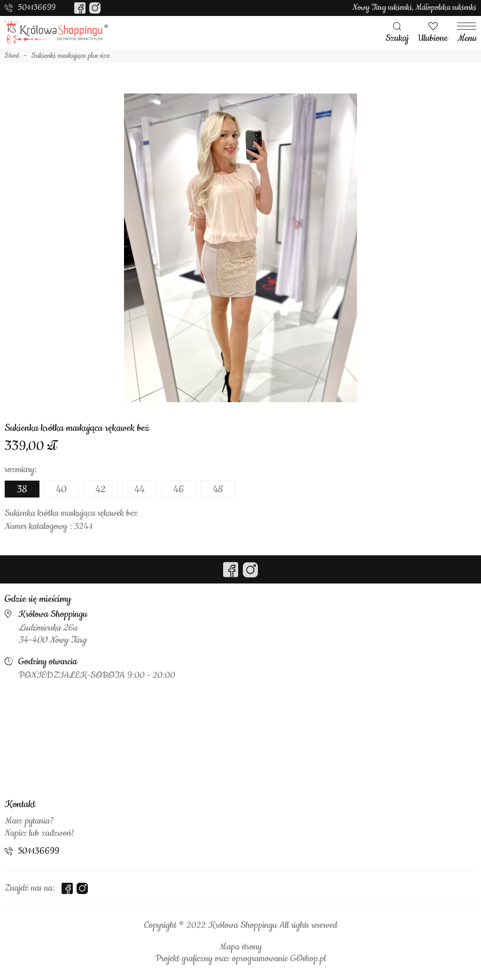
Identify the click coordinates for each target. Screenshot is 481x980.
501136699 (37, 8)
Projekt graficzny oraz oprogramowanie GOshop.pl (240, 959)
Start (12, 56)
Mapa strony (240, 947)
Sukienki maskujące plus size (71, 56)
